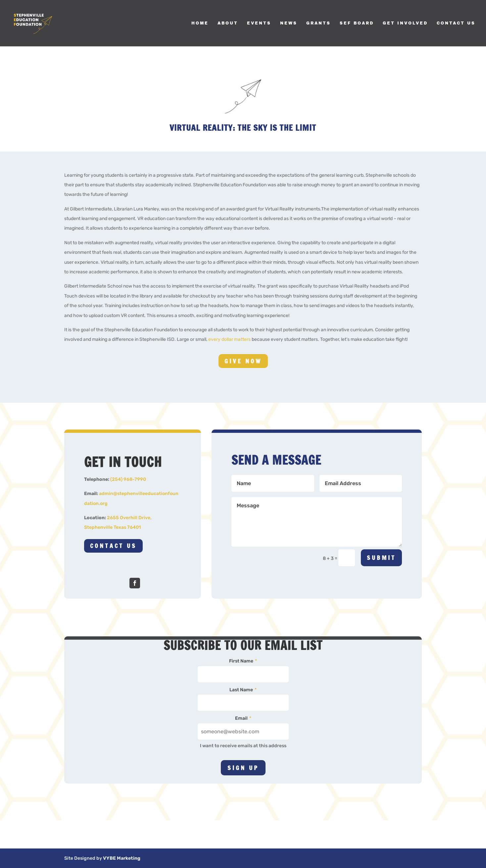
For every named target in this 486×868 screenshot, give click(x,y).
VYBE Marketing (122, 858)
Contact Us (456, 23)
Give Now (243, 361)
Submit (381, 558)
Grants (318, 23)
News (289, 23)
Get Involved (405, 23)
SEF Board (357, 23)
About (228, 23)
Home (200, 23)
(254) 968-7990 (128, 479)
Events (259, 23)
